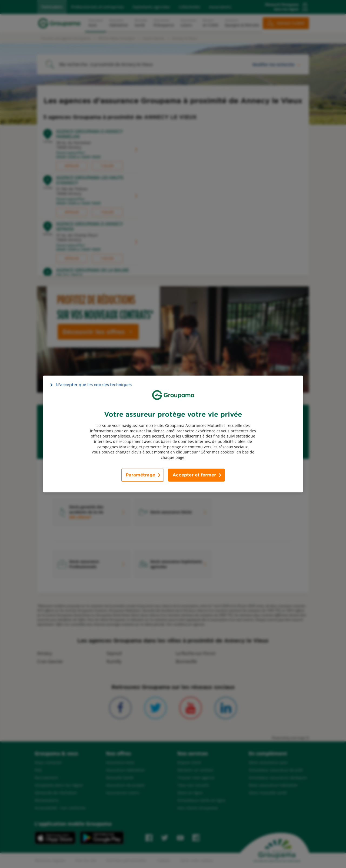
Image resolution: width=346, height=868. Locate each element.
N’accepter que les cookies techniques (94, 385)
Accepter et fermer (194, 475)
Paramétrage (140, 475)
